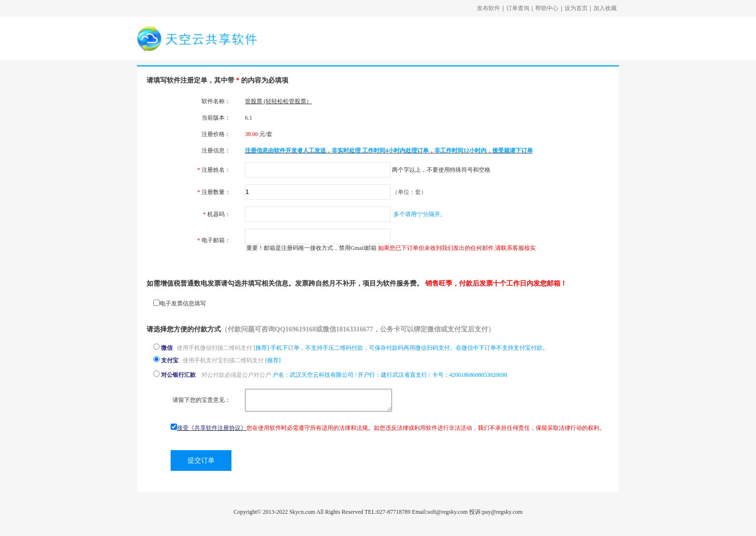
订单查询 (518, 8)
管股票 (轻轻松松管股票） (278, 101)
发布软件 (488, 8)
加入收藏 (605, 8)
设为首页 (576, 8)
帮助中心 (547, 8)
